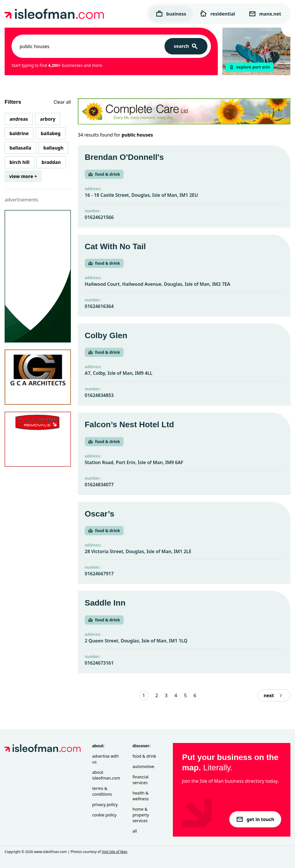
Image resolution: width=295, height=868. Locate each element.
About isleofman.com (106, 775)
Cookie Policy (104, 815)
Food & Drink (144, 756)
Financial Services (140, 780)
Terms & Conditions (102, 791)
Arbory (48, 119)
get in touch (255, 819)
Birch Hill (19, 162)
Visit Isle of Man (115, 852)
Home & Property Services (141, 815)
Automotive (143, 766)
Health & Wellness (141, 796)
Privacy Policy (105, 804)
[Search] (186, 46)
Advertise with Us (105, 759)
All (135, 831)
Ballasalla (20, 148)
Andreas (19, 119)
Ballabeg (51, 133)
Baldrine (19, 133)
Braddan (51, 162)
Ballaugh (54, 148)
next (274, 695)
